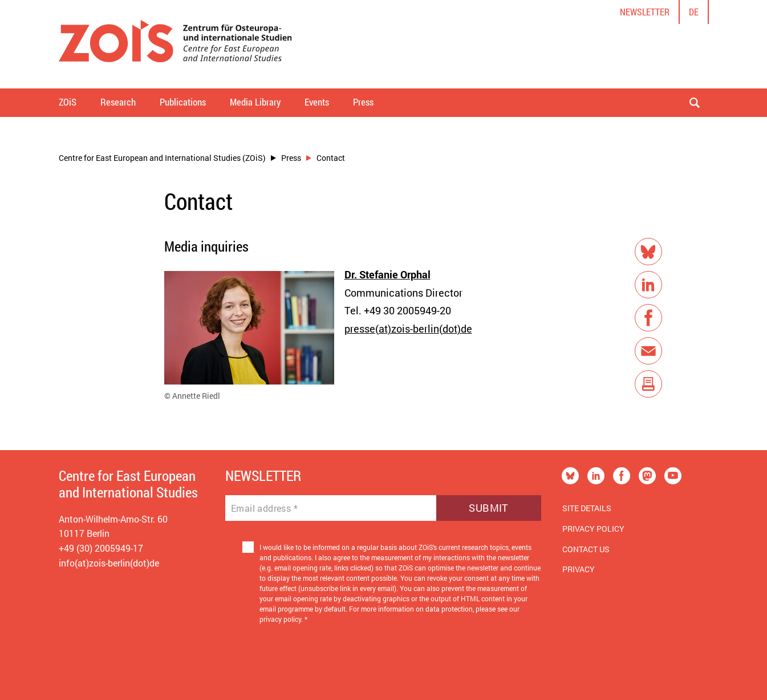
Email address (264, 508)
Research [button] (118, 102)
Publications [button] (183, 102)
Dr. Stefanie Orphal (387, 274)
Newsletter (645, 12)
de (694, 12)
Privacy (579, 569)
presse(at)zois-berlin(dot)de (408, 329)
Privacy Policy (593, 529)
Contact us (586, 549)
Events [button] (317, 102)
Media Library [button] (255, 102)
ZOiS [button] (68, 102)
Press (291, 158)
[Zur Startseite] (175, 44)
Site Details (587, 508)
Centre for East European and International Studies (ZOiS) (162, 158)
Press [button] (363, 102)
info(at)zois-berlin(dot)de (109, 563)
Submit (488, 508)
